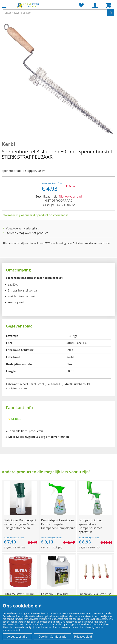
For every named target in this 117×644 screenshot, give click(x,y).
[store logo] (28, 5)
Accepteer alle (17, 637)
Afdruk (17, 630)
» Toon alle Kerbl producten (25, 431)
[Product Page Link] (21, 514)
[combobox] (58, 13)
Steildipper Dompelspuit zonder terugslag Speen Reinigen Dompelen (20, 524)
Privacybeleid (83, 637)
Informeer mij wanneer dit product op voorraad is (35, 215)
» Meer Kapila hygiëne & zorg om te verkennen (37, 437)
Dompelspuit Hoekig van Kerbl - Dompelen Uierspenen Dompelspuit (58, 524)
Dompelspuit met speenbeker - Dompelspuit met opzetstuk (90, 526)
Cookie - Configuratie (52, 637)
